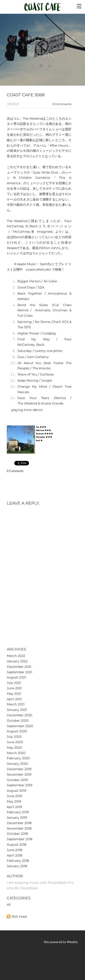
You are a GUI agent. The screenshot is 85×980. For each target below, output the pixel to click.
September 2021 (19, 672)
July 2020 (14, 737)
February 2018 (18, 861)
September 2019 (20, 785)
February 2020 (18, 758)
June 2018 (15, 850)
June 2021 (14, 688)
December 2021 (19, 667)
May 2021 (14, 694)
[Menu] (79, 6)
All (9, 905)
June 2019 (15, 796)
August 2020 (17, 731)
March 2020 (16, 753)
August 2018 (17, 844)
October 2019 (17, 780)
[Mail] (50, 67)
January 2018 (17, 866)
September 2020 (20, 726)
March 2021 (16, 704)
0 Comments (62, 104)
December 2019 (19, 769)
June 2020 (15, 742)
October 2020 (18, 721)
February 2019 (18, 812)
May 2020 (14, 748)
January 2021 (17, 710)
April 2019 (15, 807)
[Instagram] (41, 67)
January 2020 (17, 764)
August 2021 (16, 677)
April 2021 (14, 699)
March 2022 (16, 656)
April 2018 (15, 855)
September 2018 (20, 839)
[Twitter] (33, 67)
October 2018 (17, 834)
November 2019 (19, 774)
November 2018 (19, 828)
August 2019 (17, 791)
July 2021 (14, 683)
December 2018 (19, 823)
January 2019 (17, 818)
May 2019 (14, 801)
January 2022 (17, 661)
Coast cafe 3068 (26, 95)
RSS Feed (19, 917)
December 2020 (19, 715)
